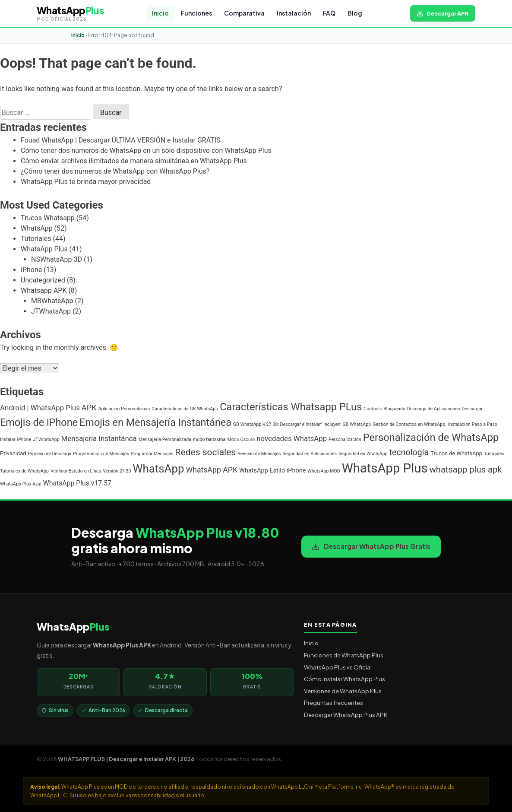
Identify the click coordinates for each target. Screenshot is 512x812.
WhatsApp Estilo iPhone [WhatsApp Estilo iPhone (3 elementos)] (272, 471)
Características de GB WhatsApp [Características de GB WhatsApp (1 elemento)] (185, 409)
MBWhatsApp (52, 301)
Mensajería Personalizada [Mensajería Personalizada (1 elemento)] (165, 439)
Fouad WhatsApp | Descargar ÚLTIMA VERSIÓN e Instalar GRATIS (121, 140)
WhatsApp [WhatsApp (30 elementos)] (159, 469)
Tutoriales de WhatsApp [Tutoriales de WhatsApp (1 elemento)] (24, 471)
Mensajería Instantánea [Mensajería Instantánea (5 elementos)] (99, 438)
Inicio (160, 13)
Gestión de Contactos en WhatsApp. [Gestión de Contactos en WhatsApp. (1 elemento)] (409, 424)
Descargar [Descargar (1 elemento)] (472, 409)
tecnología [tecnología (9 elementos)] (409, 452)
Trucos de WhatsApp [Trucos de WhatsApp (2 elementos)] (456, 453)
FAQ (329, 13)
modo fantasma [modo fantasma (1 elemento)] (209, 439)
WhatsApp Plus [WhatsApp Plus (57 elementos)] (385, 468)
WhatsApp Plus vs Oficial (338, 667)
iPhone (31, 270)
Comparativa (244, 13)
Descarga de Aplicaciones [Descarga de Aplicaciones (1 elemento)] (434, 409)
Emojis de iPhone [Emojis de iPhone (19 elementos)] (39, 422)
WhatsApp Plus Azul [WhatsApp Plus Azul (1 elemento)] (21, 484)
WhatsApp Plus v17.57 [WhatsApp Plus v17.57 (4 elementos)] (77, 483)
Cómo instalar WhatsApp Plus (344, 679)
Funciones (196, 13)
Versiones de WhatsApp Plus (343, 691)
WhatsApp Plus (44, 249)
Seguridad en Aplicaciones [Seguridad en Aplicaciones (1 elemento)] (310, 454)
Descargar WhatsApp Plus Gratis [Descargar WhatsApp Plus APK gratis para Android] (371, 546)
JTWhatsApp (51, 311)
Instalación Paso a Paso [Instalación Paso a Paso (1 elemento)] (473, 424)
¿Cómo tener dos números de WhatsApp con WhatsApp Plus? (115, 171)
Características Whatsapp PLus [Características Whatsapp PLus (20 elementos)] (291, 407)
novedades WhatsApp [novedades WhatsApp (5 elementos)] (292, 438)
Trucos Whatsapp (48, 218)
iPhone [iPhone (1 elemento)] (24, 439)
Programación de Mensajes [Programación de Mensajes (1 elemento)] (101, 454)
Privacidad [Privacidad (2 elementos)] (13, 453)
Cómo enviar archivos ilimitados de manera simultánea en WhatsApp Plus (134, 161)
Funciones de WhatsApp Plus (344, 655)
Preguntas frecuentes (333, 703)
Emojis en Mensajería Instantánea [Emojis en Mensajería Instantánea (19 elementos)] (155, 422)
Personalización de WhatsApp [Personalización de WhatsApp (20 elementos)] (431, 438)
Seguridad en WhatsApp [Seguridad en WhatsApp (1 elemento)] (363, 454)
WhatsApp (37, 228)
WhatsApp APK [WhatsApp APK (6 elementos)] (212, 470)
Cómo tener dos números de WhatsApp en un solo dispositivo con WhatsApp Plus (146, 151)
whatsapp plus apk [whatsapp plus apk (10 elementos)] (466, 469)
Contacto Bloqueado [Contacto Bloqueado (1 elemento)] (384, 409)
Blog (355, 13)
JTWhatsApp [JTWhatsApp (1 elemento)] (46, 439)
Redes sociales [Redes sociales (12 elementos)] (206, 452)
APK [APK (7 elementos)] (89, 408)
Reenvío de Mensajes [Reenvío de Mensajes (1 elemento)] (259, 454)
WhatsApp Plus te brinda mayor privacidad (86, 182)
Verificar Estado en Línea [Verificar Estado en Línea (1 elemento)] (76, 471)
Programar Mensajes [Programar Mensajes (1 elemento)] (152, 454)
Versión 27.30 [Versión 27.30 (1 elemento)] (117, 471)
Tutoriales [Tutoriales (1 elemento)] (494, 454)
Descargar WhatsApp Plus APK (346, 715)
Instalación (294, 13)
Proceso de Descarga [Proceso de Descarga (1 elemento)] (50, 454)
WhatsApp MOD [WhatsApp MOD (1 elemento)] (324, 471)
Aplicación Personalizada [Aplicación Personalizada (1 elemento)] (124, 409)
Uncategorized (43, 280)
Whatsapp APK (44, 290)
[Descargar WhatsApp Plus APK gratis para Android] (443, 13)
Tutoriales (36, 239)
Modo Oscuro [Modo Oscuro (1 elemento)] (241, 439)
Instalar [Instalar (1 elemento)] (8, 439)
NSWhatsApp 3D (57, 259)
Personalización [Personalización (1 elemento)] (345, 439)
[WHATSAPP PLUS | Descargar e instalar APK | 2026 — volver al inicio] (70, 13)
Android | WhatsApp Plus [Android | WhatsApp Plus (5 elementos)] (40, 408)
